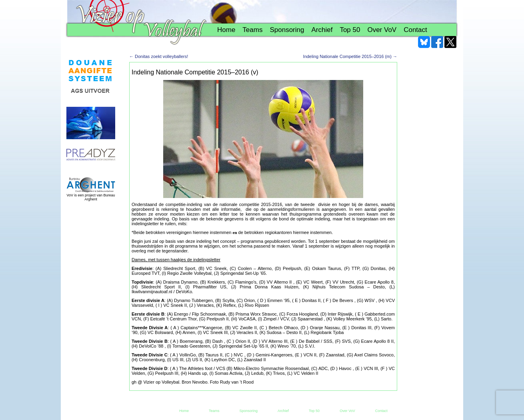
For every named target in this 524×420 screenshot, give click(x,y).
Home (226, 30)
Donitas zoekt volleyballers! (159, 56)
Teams (252, 30)
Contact (415, 30)
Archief (322, 30)
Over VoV (382, 30)
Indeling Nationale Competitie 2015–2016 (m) (350, 56)
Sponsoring (287, 30)
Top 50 (350, 30)
